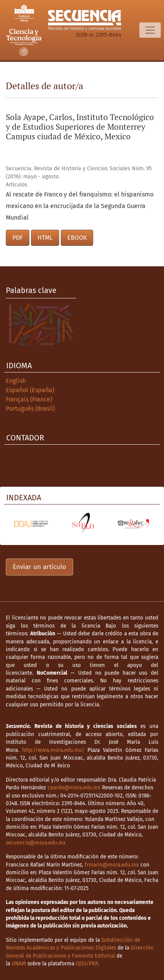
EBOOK (77, 238)
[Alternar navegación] (150, 30)
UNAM (19, 964)
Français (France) (29, 399)
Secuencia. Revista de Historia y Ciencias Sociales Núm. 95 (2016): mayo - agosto (79, 173)
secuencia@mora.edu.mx (36, 843)
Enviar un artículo (39, 567)
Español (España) (30, 390)
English (16, 381)
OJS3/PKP (87, 964)
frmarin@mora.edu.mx (112, 865)
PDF (18, 238)
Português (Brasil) (30, 409)
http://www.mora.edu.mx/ (53, 750)
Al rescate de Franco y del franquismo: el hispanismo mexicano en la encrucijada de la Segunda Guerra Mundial (80, 206)
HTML (45, 238)
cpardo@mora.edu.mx (74, 788)
